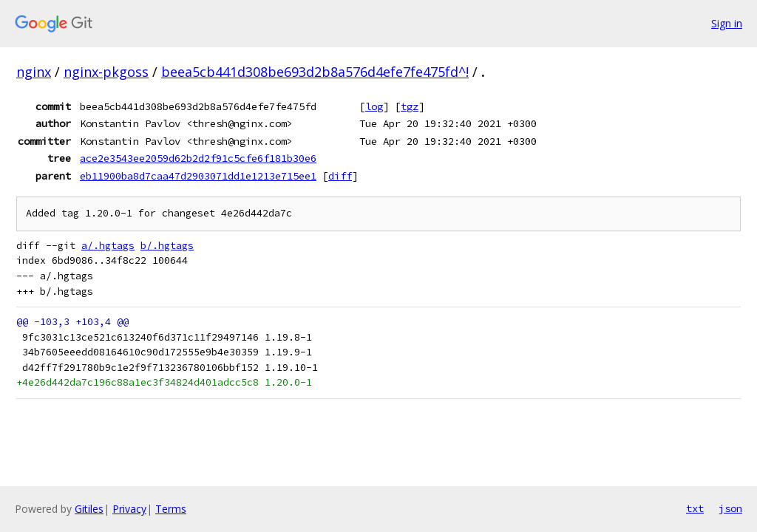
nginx (34, 72)
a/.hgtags (108, 246)
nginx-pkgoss (106, 72)
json (730, 508)
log (374, 106)
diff (340, 176)
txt (695, 508)
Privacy (129, 509)
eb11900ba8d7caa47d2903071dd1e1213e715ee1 (198, 176)
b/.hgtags (167, 246)
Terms (171, 509)
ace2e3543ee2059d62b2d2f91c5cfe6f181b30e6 (198, 158)
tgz (410, 106)
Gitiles (89, 509)
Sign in (727, 23)
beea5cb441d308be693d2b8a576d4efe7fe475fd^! (315, 72)
